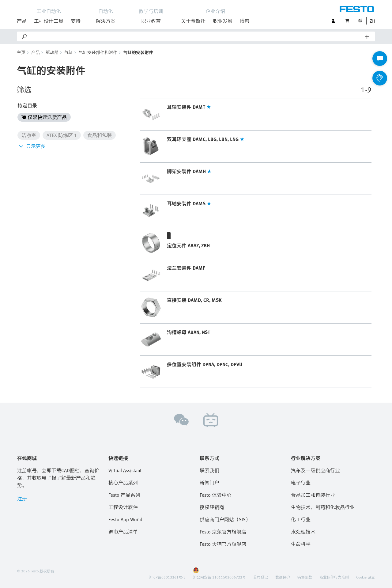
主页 (21, 52)
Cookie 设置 (366, 577)
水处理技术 (303, 532)
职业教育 (151, 21)
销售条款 (305, 577)
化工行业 (301, 519)
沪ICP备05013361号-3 (167, 577)
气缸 (69, 52)
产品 (22, 21)
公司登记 (261, 577)
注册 (22, 499)
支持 (76, 21)
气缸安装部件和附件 (98, 52)
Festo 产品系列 (124, 495)
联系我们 (209, 470)
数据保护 (283, 577)
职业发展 (223, 21)
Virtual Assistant (125, 470)
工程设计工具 (49, 21)
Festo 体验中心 (216, 495)
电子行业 (301, 483)
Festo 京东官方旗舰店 (223, 532)
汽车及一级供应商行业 (315, 470)
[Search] (196, 36)
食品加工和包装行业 (313, 495)
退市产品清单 (123, 532)
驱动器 (52, 52)
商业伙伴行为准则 (334, 577)
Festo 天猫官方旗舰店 (223, 544)
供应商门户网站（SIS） (225, 519)
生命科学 (301, 544)
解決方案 (106, 21)
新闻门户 (209, 483)
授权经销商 (212, 507)
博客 (245, 21)
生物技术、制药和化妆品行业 (323, 507)
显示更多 (32, 146)
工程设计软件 (123, 507)
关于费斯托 (193, 21)
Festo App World (125, 519)
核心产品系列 (123, 483)
